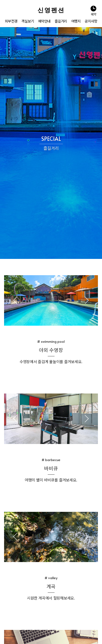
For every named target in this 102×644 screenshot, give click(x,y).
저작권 (45, 638)
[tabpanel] (51, 139)
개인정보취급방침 (27, 638)
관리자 (9, 638)
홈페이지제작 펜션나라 (66, 638)
